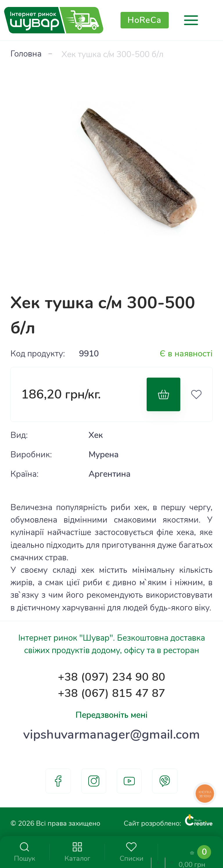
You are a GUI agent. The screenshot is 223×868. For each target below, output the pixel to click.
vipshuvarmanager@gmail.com (111, 734)
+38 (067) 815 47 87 (111, 693)
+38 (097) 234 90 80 (111, 677)
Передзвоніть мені (111, 715)
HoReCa (145, 20)
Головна (26, 54)
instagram (94, 781)
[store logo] (54, 20)
